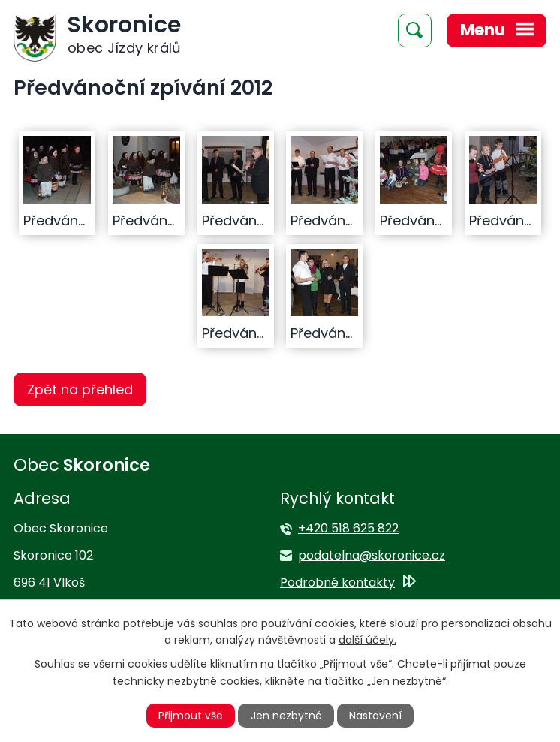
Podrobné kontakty (337, 582)
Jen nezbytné (286, 716)
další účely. (367, 640)
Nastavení (375, 716)
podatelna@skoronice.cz (372, 555)
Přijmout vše (191, 716)
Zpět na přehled (80, 389)
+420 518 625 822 (348, 528)
